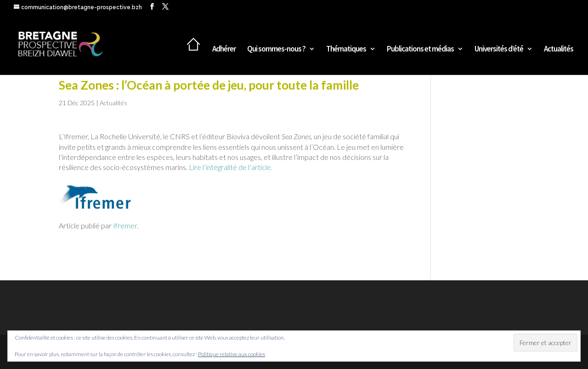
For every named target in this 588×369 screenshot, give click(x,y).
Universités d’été (499, 50)
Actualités (559, 50)
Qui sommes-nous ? (276, 50)
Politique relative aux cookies (232, 354)
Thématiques (346, 50)
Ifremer (125, 225)
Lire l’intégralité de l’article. (231, 167)
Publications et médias (420, 50)
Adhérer (224, 50)
